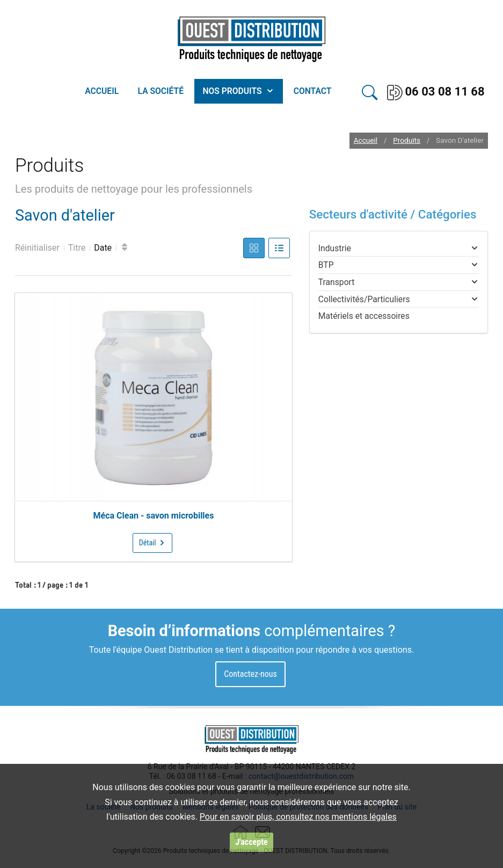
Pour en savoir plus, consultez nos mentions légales (298, 817)
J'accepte (251, 842)
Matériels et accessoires (364, 316)
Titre (77, 248)
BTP (326, 265)
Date (103, 248)
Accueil (366, 141)
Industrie (335, 248)
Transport (337, 282)
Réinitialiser (37, 248)
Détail (153, 543)
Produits (407, 141)
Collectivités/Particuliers (364, 299)
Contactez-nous (250, 674)
